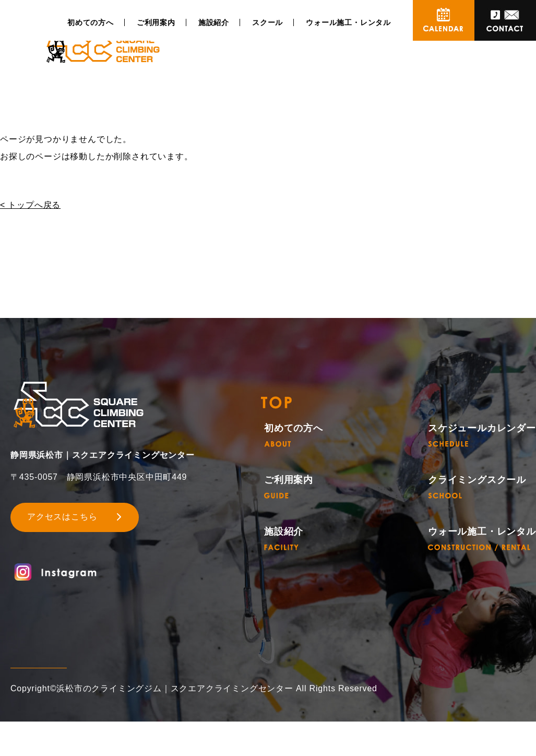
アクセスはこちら (62, 517)
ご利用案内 (156, 22)
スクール (267, 22)
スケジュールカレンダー (482, 435)
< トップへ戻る (30, 205)
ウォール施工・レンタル (348, 22)
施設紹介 (214, 22)
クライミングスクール (477, 487)
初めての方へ (91, 22)
